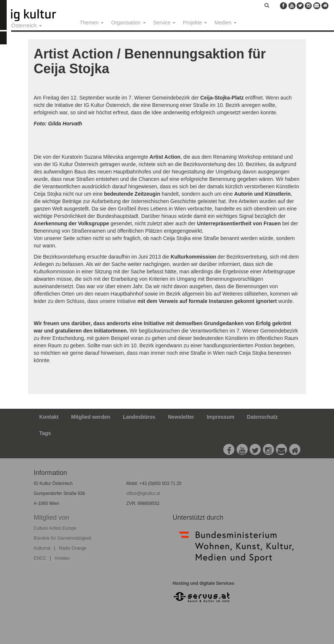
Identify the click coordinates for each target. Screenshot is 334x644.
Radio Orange (73, 548)
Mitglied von (51, 517)
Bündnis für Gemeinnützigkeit (62, 538)
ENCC (40, 558)
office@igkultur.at (143, 493)
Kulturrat (42, 548)
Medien (226, 23)
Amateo (62, 558)
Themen (92, 23)
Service (165, 23)
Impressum (221, 417)
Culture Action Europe (55, 528)
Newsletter (181, 417)
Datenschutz (262, 417)
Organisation (128, 23)
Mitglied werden (91, 417)
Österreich (26, 25)
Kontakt (49, 417)
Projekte (195, 23)
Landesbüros (139, 417)
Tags (45, 433)
